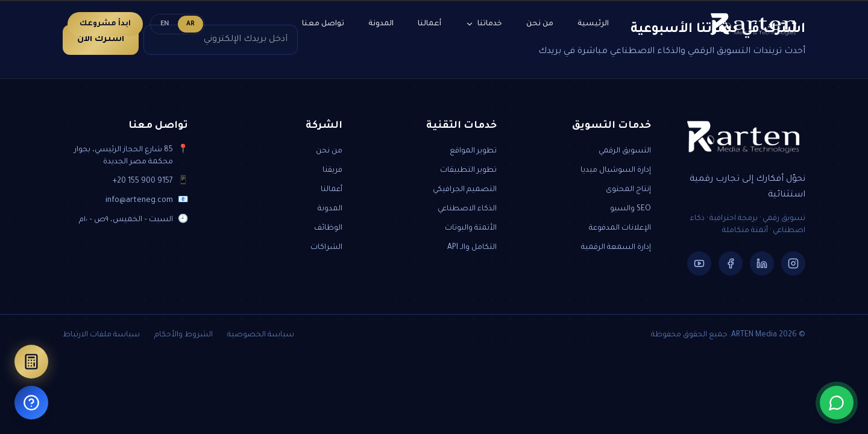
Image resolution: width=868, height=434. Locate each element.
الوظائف (328, 228)
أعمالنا (429, 24)
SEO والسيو (631, 209)
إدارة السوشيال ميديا (616, 171)
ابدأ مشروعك (105, 24)
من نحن (540, 24)
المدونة (381, 24)
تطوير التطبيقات (468, 171)
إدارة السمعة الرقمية (616, 248)
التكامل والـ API (472, 248)
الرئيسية (593, 24)
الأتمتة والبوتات (471, 228)
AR (190, 24)
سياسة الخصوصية (261, 335)
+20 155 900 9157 (143, 181)
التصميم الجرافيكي (465, 190)
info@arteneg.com (139, 201)
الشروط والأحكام (184, 335)
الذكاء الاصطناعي (467, 209)
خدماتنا (484, 24)
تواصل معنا (323, 24)
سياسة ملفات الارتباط (101, 335)
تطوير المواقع (473, 151)
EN (165, 24)
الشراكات (326, 248)
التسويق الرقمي (625, 151)
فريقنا (332, 171)
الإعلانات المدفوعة (620, 228)
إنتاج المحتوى (628, 190)
